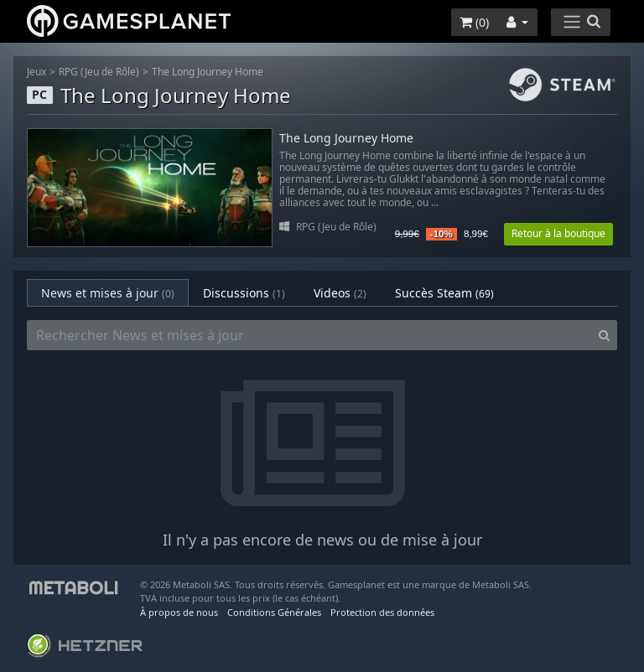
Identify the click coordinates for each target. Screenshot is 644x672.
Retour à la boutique (558, 233)
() (474, 22)
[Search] (604, 335)
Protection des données (382, 612)
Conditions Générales (274, 612)
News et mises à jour (108, 293)
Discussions (244, 293)
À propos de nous (179, 612)
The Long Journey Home (208, 72)
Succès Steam (444, 293)
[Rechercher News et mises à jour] (309, 335)
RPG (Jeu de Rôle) (99, 72)
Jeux (36, 72)
